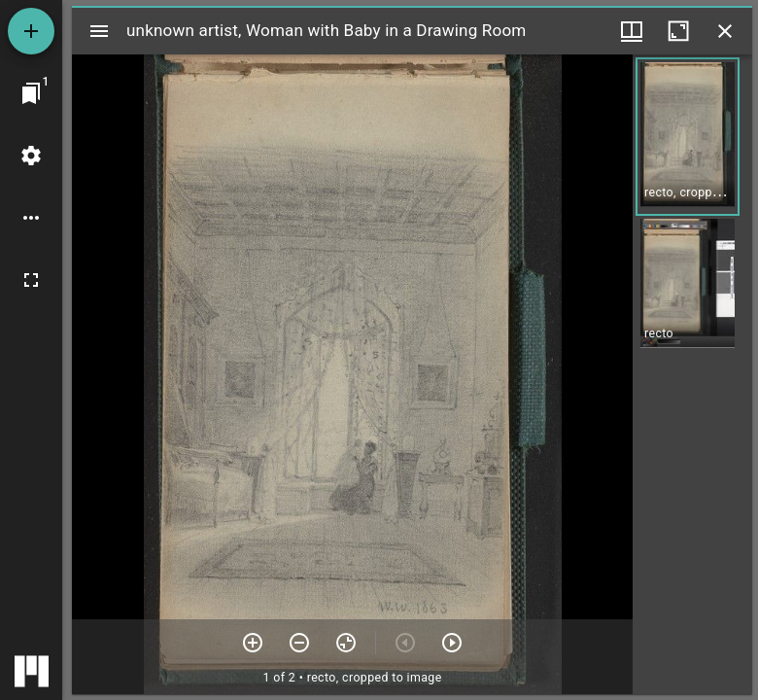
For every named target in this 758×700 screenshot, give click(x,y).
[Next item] (452, 643)
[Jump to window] (31, 93)
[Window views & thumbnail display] (632, 31)
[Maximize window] (678, 31)
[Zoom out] (299, 643)
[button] (688, 137)
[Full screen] (31, 280)
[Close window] (725, 31)
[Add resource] (31, 31)
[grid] (692, 374)
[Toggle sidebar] (99, 31)
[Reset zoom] (346, 643)
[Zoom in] (253, 643)
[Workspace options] (31, 218)
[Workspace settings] (31, 156)
